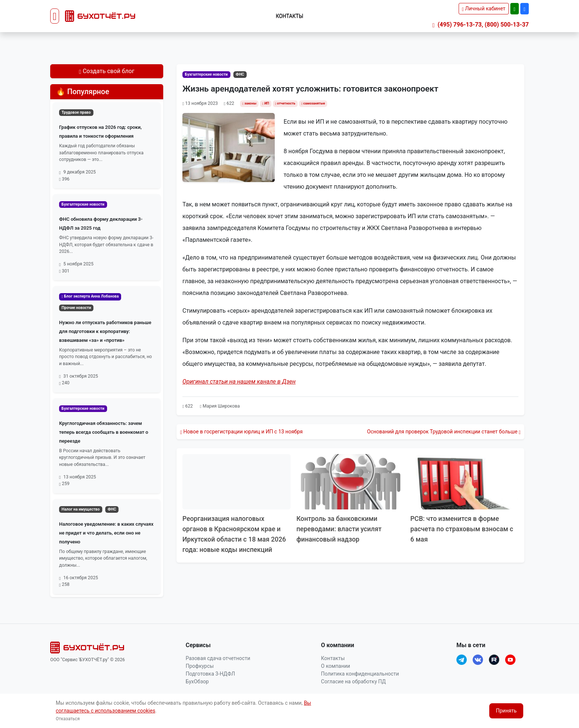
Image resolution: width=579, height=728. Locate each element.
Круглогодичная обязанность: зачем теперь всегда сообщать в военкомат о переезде (104, 432)
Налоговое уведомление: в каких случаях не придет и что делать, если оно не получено (106, 533)
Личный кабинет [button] (484, 8)
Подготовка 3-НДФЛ (210, 674)
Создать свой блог (107, 71)
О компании (335, 666)
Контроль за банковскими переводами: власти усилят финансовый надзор (340, 529)
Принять (506, 711)
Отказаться (68, 719)
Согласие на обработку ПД (353, 681)
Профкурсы (200, 666)
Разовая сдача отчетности (218, 658)
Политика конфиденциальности (360, 674)
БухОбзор (197, 681)
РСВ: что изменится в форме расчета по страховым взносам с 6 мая (463, 529)
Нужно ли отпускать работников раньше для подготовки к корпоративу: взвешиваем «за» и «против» (105, 331)
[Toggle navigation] (55, 16)
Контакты (290, 16)
